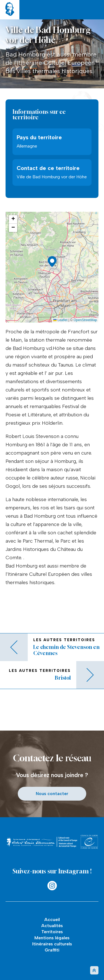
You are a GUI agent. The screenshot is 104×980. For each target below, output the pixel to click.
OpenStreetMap (85, 320)
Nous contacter (52, 794)
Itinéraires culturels (52, 944)
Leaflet (60, 320)
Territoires (52, 932)
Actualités (52, 926)
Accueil (52, 920)
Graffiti (52, 950)
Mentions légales (52, 938)
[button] (52, 262)
